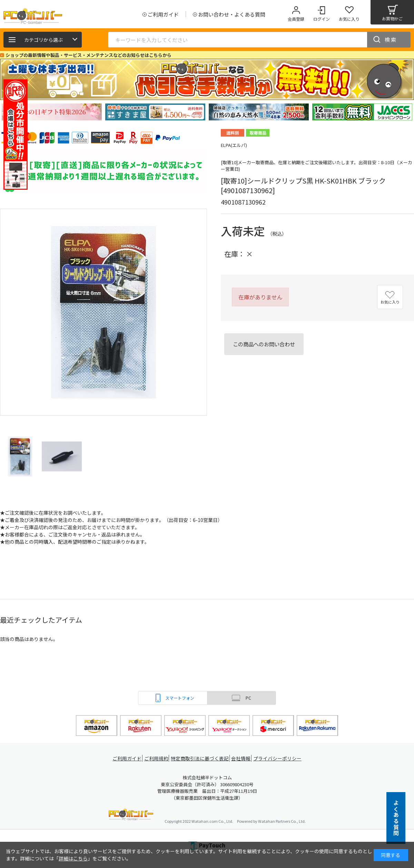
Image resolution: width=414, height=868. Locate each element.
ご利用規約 (157, 758)
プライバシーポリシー (279, 758)
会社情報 (242, 758)
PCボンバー (131, 815)
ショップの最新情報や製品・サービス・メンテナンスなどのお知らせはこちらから (88, 55)
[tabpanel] (52, 112)
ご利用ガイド (126, 758)
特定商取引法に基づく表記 (201, 758)
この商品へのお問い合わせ (264, 344)
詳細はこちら (73, 858)
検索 (391, 40)
